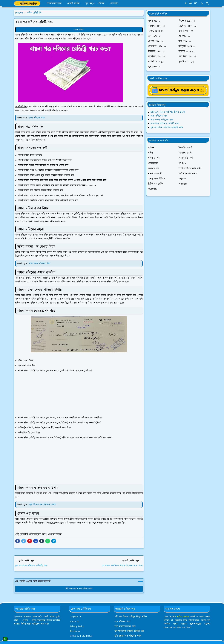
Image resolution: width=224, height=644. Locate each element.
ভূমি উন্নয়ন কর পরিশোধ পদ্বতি (43, 505)
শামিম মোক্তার (184, 617)
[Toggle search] (207, 3)
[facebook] (186, 3)
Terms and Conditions (81, 636)
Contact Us (76, 617)
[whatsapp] (191, 3)
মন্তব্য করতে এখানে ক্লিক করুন (79, 589)
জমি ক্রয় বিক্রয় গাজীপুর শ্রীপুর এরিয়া (168, 112)
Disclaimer (75, 631)
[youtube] (196, 3)
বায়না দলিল (79, 30)
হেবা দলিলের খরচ (37, 118)
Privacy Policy (77, 626)
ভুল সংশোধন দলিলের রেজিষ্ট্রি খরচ (167, 127)
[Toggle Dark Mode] (202, 3)
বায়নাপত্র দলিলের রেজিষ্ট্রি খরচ (165, 124)
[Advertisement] (81, 394)
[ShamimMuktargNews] (178, 90)
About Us (75, 622)
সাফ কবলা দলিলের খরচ (40, 263)
